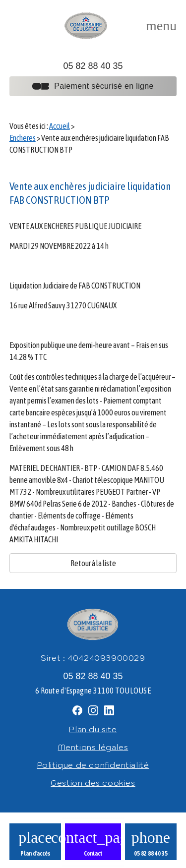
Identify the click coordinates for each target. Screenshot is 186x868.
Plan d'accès (35, 854)
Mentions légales (93, 747)
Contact (93, 854)
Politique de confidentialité (93, 765)
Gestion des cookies (93, 783)
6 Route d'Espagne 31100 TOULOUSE (93, 691)
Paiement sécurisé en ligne (93, 86)
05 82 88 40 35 (93, 66)
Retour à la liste (93, 563)
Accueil (60, 126)
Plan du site (93, 729)
